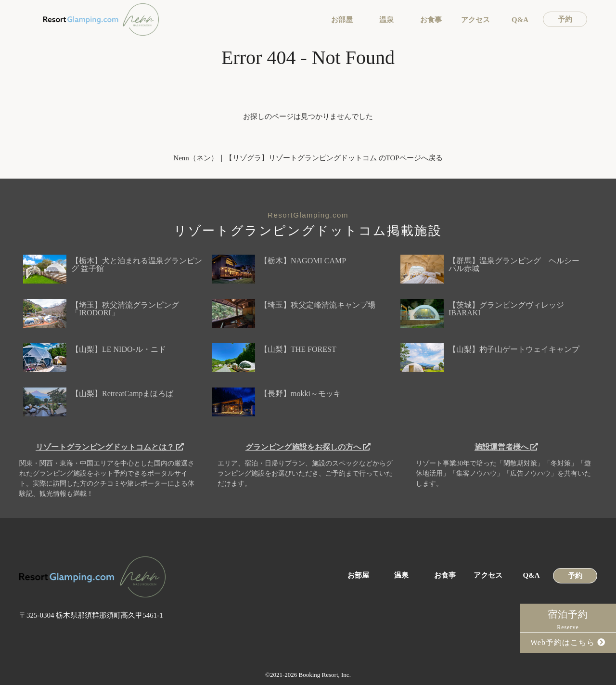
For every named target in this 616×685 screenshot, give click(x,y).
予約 (565, 19)
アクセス (475, 20)
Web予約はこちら (568, 642)
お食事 (431, 20)
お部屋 (342, 20)
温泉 (386, 20)
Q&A (520, 20)
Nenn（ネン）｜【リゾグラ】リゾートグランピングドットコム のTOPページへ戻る (308, 158)
